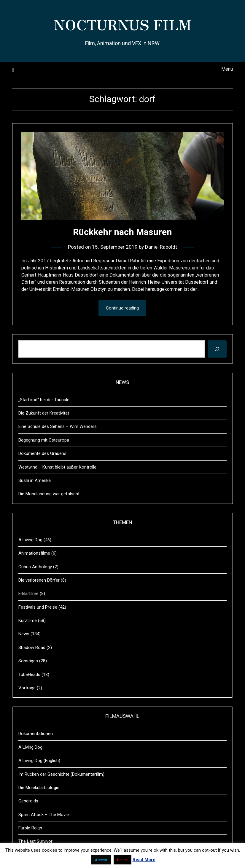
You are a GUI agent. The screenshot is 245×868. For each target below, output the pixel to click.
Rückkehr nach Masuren (122, 232)
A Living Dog (30, 540)
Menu (227, 69)
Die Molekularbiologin (39, 788)
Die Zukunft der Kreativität (44, 413)
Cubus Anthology (35, 567)
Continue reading (122, 308)
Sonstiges (28, 661)
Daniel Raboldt (161, 247)
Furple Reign (30, 828)
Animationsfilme (34, 553)
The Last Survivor (35, 841)
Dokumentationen (36, 734)
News (24, 634)
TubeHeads (29, 675)
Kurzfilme (28, 621)
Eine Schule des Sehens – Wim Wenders (58, 426)
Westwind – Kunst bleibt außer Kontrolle (57, 467)
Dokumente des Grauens (42, 453)
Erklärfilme (28, 594)
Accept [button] (101, 860)
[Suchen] (217, 349)
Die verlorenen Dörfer (39, 580)
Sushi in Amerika (35, 480)
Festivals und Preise (38, 607)
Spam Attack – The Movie (44, 815)
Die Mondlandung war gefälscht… (50, 494)
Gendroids (28, 801)
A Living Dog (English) (39, 761)
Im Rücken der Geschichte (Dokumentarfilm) (61, 774)
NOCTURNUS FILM (122, 24)
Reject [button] (122, 860)
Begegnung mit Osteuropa (44, 440)
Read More (144, 860)
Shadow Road (32, 648)
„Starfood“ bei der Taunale (44, 400)
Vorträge (27, 688)
